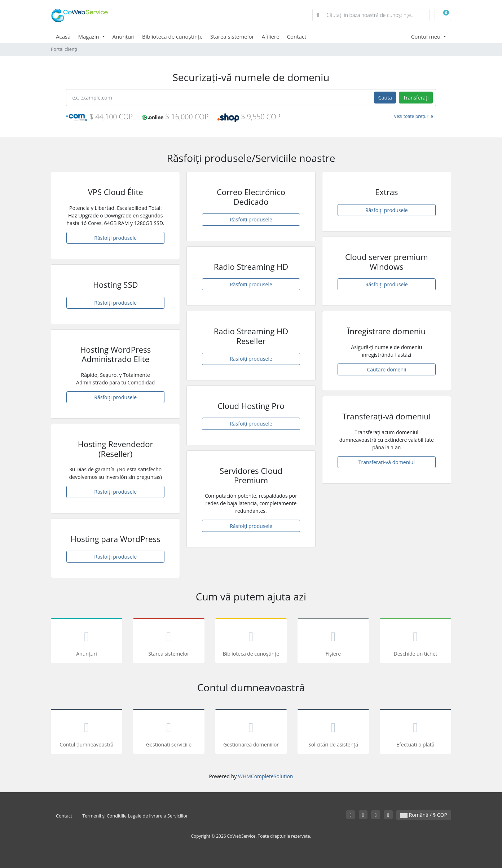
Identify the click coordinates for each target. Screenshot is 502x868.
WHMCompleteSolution (266, 776)
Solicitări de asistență (333, 733)
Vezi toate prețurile (414, 116)
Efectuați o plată (415, 733)
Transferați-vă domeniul (387, 462)
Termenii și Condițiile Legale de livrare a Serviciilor (135, 816)
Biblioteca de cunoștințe (172, 36)
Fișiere (333, 642)
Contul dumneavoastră (87, 733)
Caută (385, 98)
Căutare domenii (387, 369)
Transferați (416, 98)
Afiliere (271, 36)
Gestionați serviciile (169, 733)
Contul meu (426, 36)
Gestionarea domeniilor (251, 733)
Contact (297, 36)
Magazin (89, 36)
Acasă (63, 36)
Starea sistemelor (232, 36)
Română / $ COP (424, 815)
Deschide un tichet (415, 642)
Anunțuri (124, 36)
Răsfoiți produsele (115, 238)
